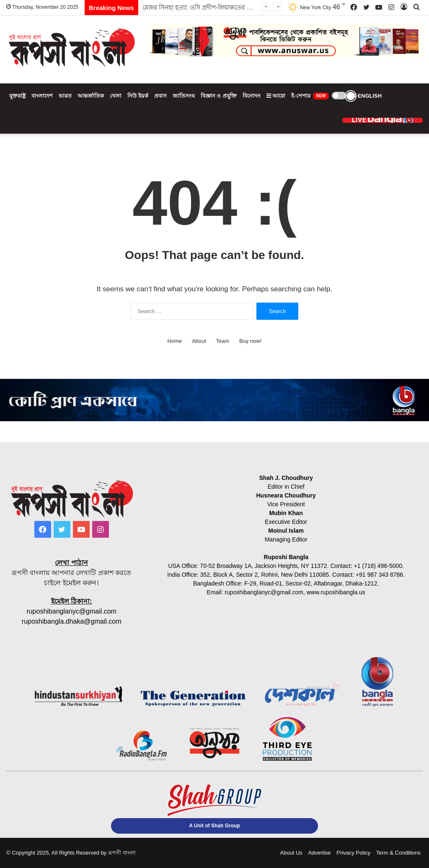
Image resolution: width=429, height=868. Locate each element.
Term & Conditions (398, 853)
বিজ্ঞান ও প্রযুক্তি (219, 96)
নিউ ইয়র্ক (138, 96)
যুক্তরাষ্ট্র (17, 96)
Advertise (319, 853)
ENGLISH (366, 96)
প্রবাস (160, 96)
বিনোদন (252, 96)
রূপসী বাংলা (122, 853)
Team (223, 341)
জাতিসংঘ (184, 96)
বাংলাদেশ (42, 96)
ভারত (65, 96)
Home (175, 341)
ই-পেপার (310, 96)
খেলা (116, 96)
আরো (276, 96)
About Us (291, 853)
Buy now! (250, 341)
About (199, 341)
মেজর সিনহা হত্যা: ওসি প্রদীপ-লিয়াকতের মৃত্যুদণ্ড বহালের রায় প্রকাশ (228, 7)
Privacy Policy (353, 853)
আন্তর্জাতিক (91, 96)
